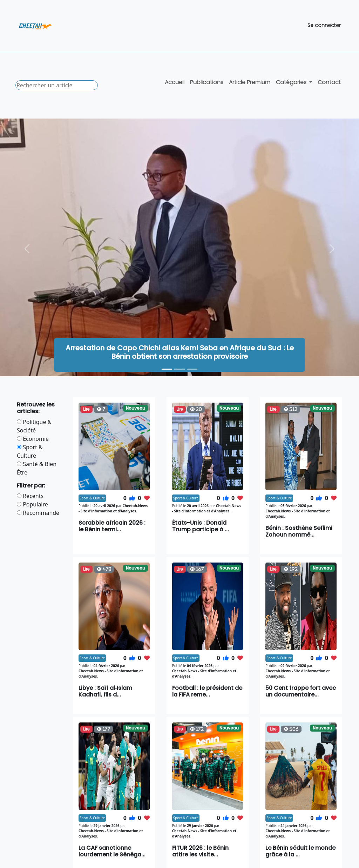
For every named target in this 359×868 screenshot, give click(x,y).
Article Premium (250, 82)
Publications (207, 82)
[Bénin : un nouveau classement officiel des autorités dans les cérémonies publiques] (179, 369)
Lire (86, 409)
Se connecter (324, 25)
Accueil (175, 82)
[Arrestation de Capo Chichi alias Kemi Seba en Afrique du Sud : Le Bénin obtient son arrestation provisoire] (167, 369)
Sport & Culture (92, 498)
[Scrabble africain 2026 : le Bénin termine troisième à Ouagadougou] (192, 369)
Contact (329, 82)
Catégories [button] (292, 82)
